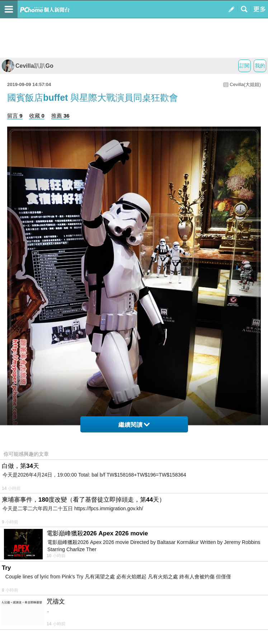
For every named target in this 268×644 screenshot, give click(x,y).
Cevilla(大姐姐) (245, 84)
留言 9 (15, 116)
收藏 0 (37, 116)
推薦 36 (60, 116)
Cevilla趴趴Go (28, 66)
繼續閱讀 (134, 425)
